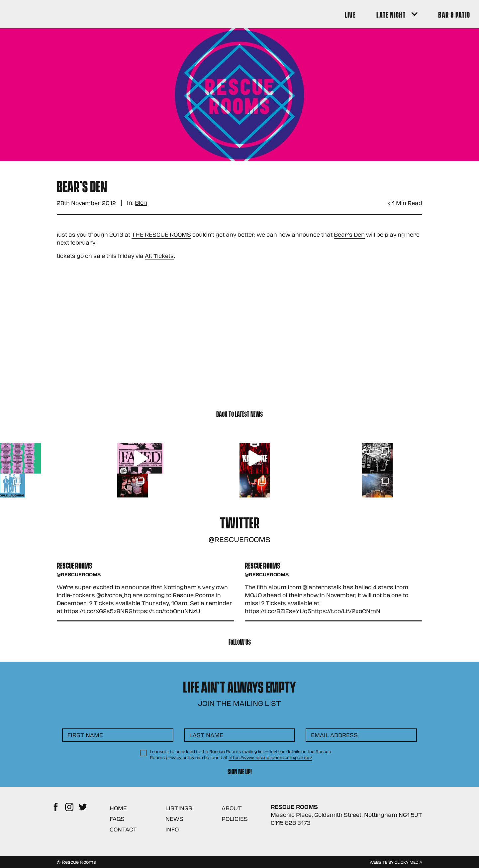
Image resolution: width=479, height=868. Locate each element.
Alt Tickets (159, 256)
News (174, 819)
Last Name (206, 735)
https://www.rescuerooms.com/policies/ (270, 757)
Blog (141, 203)
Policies (235, 819)
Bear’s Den (349, 234)
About (232, 808)
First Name (85, 735)
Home (118, 808)
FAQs (117, 819)
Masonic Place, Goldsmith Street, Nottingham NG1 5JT (346, 815)
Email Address (334, 735)
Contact (123, 829)
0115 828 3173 (291, 823)
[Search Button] (413, 14)
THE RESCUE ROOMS (161, 234)
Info (172, 829)
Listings (179, 808)
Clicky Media (408, 862)
